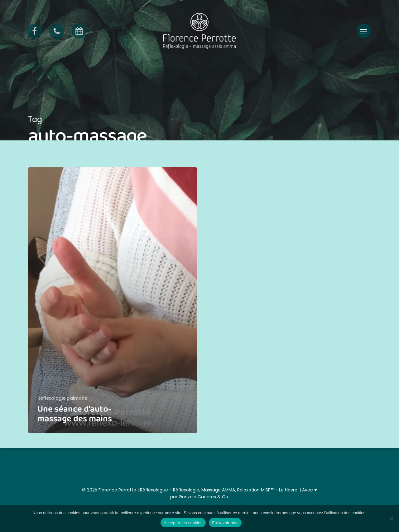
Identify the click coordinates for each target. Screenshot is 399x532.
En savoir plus (225, 523)
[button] (364, 31)
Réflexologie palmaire (62, 398)
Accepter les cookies (183, 523)
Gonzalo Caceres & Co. (204, 497)
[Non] (391, 519)
